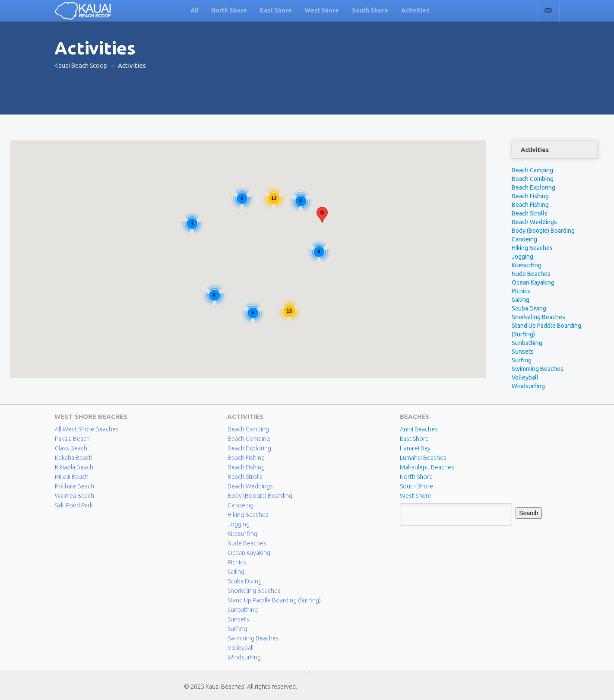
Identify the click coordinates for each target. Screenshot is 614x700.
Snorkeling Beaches (538, 317)
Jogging (522, 257)
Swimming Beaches (538, 369)
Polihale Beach (74, 486)
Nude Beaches (531, 274)
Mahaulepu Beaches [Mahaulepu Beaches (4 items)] (427, 467)
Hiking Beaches (532, 248)
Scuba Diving (529, 308)
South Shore (370, 10)
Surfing (522, 360)
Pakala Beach (72, 439)
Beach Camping (532, 170)
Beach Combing (533, 179)
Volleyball (525, 377)
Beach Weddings (534, 222)
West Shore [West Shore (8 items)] (416, 496)
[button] (322, 215)
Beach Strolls (530, 213)
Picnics (521, 291)
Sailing (521, 300)
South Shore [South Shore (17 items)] (416, 486)
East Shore (276, 10)
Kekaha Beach (74, 458)
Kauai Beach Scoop (81, 65)
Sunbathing (527, 343)
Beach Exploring (533, 187)
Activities (415, 10)
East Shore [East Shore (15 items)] (414, 439)
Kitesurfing (527, 265)
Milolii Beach (72, 477)
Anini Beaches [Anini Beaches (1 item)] (419, 429)
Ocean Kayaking (533, 282)
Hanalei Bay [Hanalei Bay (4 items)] (415, 448)
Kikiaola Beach (74, 467)
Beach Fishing (530, 196)
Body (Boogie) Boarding (543, 231)
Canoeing (524, 239)
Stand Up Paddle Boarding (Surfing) (274, 600)
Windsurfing (528, 386)
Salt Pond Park (74, 505)
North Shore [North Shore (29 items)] (416, 477)
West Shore (322, 10)
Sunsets (523, 352)
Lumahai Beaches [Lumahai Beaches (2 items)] (423, 458)
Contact (548, 11)
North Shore (229, 10)
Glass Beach (71, 448)
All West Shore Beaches (87, 429)
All (194, 10)
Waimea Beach (74, 496)
